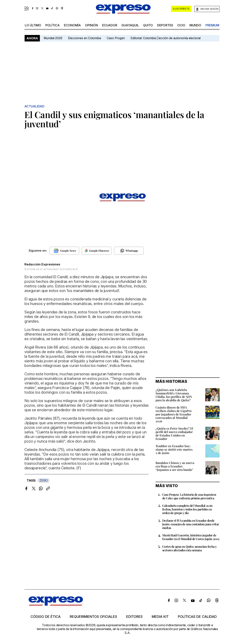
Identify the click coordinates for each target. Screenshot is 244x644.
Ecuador (110, 25)
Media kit (160, 617)
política (53, 25)
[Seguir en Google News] (64, 251)
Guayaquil (130, 25)
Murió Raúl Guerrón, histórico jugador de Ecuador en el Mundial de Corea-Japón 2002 (191, 537)
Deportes (165, 25)
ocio (181, 25)
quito (148, 25)
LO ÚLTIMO (33, 25)
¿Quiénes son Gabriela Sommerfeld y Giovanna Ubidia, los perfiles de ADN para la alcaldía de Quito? (174, 395)
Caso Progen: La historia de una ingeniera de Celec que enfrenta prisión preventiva (189, 496)
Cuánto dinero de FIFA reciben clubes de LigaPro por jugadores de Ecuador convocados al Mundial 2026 (174, 414)
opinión (91, 25)
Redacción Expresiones (42, 264)
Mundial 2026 (53, 38)
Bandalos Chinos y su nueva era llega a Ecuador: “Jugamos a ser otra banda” (175, 466)
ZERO (44, 480)
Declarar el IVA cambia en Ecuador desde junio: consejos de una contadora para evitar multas (191, 524)
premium (212, 25)
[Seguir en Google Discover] (97, 251)
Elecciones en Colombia (85, 38)
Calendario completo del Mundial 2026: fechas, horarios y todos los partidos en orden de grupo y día (188, 509)
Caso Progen (116, 38)
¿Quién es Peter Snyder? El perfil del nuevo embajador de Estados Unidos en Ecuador (174, 434)
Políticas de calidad (197, 617)
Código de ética (46, 617)
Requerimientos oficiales (93, 617)
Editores (134, 617)
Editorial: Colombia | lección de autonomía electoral (166, 38)
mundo (195, 25)
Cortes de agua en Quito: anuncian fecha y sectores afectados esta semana (189, 548)
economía (72, 25)
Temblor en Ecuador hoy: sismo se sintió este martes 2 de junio (174, 449)
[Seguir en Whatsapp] (129, 251)
